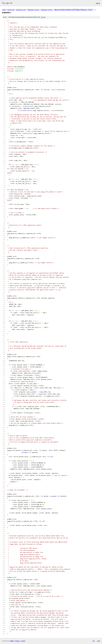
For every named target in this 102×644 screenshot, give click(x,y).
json (98, 641)
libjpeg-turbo (33, 10)
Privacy (17, 641)
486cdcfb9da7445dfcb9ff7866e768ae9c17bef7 (73, 10)
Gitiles (12, 641)
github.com (21, 10)
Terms (23, 641)
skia (4, 10)
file (43, 17)
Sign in (98, 3)
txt (94, 641)
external (11, 10)
